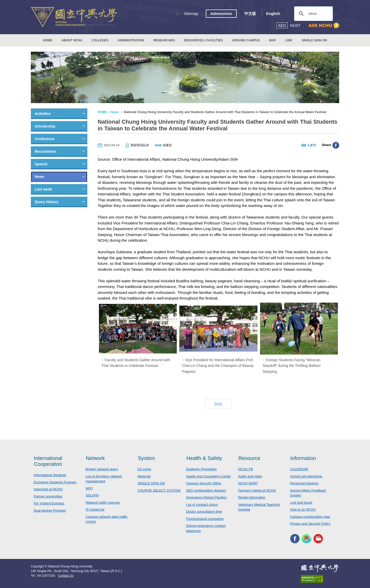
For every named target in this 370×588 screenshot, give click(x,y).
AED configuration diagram (206, 490)
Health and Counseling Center (208, 476)
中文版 (250, 13)
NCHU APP (306, 539)
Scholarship (45, 126)
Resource (249, 458)
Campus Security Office (203, 483)
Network (95, 458)
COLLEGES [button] (100, 40)
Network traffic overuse (103, 503)
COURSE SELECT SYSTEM (159, 490)
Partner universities (48, 496)
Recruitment (45, 151)
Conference (45, 139)
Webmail (144, 476)
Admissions (221, 13)
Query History (47, 202)
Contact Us (66, 576)
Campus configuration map (310, 517)
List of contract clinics (202, 505)
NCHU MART (248, 483)
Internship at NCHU (48, 489)
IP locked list (95, 509)
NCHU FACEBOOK (295, 539)
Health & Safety (204, 458)
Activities (43, 114)
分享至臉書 (336, 145)
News (39, 177)
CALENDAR (299, 469)
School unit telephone (306, 476)
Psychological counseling (205, 519)
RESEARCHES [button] (164, 40)
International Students (50, 475)
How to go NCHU (303, 509)
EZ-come (145, 469)
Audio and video (250, 476)
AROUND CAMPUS (246, 40)
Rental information (252, 497)
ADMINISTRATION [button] (131, 40)
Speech (41, 164)
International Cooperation (48, 461)
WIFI (89, 488)
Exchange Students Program (55, 482)
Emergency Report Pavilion (206, 497)
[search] (313, 14)
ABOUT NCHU (72, 40)
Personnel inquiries (304, 483)
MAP (272, 40)
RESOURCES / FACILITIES (204, 40)
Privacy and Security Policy (310, 524)
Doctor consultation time (204, 512)
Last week (43, 189)
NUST (295, 25)
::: (178, 13)
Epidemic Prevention (201, 469)
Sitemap (191, 13)
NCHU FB (246, 469)
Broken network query (102, 469)
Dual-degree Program (50, 510)
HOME (48, 40)
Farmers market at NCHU (257, 490)
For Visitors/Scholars (49, 503)
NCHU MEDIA (318, 539)
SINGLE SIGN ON (314, 40)
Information (303, 458)
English (273, 13)
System (147, 458)
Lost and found (301, 503)
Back (218, 404)
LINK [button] (289, 40)
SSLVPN (92, 495)
